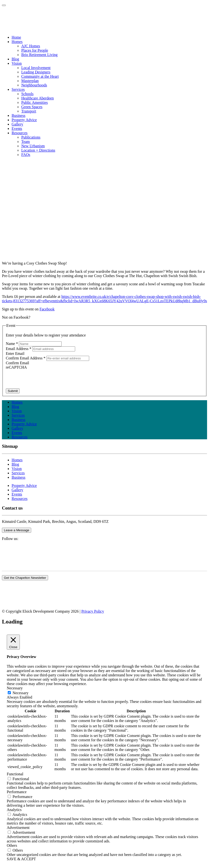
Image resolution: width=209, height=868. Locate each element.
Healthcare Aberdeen (38, 98)
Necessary (21, 693)
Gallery (17, 428)
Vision (17, 411)
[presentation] (43, 379)
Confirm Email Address (26, 358)
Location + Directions (38, 150)
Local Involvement (36, 68)
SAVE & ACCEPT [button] (21, 859)
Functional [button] (15, 774)
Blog (15, 407)
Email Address (19, 349)
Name (12, 344)
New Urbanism (33, 146)
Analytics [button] (14, 810)
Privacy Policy (93, 611)
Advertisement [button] (18, 828)
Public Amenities (35, 102)
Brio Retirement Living (39, 55)
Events (17, 433)
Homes (17, 402)
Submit (13, 391)
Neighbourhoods (34, 85)
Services (18, 415)
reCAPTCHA (16, 367)
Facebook (47, 309)
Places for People (35, 50)
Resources (20, 437)
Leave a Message (17, 530)
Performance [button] (17, 792)
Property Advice (24, 424)
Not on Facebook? (16, 317)
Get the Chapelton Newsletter (25, 578)
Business (18, 420)
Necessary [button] (15, 688)
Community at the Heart (40, 76)
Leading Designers (36, 72)
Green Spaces (32, 107)
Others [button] (12, 845)
